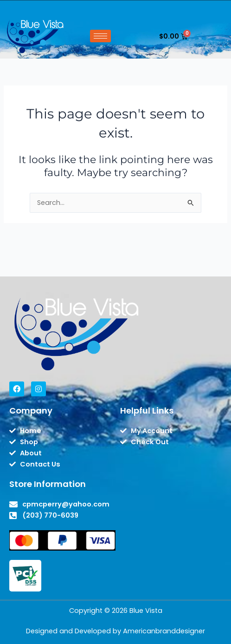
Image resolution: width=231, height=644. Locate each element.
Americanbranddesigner (164, 631)
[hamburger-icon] (100, 36)
